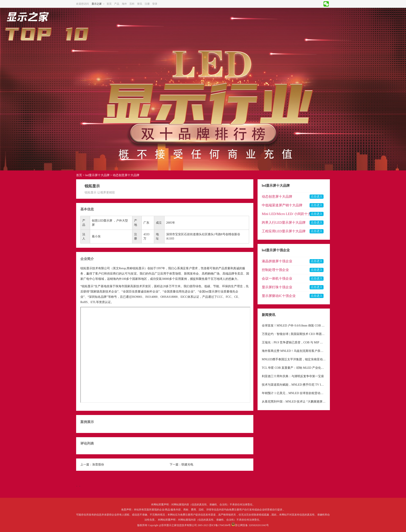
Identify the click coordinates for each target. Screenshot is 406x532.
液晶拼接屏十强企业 (277, 261)
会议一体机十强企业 (277, 278)
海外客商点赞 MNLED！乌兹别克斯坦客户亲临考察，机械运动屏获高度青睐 (294, 351)
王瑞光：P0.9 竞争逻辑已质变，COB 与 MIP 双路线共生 (294, 342)
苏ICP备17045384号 (220, 525)
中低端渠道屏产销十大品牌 (282, 205)
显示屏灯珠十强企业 (277, 287)
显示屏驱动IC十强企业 (279, 296)
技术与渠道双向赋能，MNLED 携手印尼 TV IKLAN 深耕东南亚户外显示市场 (294, 385)
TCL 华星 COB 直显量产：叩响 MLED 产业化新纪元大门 (294, 368)
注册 (147, 4)
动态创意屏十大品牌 (126, 175)
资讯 (140, 4)
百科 (132, 4)
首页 (109, 4)
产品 (117, 4)
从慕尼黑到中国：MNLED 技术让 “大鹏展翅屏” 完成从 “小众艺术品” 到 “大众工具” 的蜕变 (294, 402)
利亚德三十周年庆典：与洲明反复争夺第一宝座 (293, 376)
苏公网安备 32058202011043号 (252, 525)
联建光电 (187, 465)
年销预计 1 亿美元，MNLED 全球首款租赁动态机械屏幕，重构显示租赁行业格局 (294, 393)
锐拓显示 (86, 268)
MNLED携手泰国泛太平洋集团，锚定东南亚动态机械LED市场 (294, 359)
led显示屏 (211, 292)
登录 (155, 4)
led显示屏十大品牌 (97, 175)
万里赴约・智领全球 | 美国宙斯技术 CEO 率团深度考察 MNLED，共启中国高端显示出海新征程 (294, 334)
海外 (124, 4)
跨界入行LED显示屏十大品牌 (284, 222)
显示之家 (97, 4)
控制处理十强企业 (275, 270)
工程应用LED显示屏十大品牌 (284, 231)
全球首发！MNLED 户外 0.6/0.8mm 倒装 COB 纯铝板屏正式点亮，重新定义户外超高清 (294, 326)
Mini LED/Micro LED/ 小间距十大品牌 (290, 214)
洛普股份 (98, 465)
